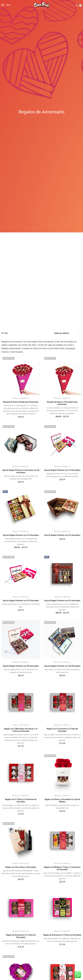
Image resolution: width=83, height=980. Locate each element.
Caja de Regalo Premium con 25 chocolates (62, 601)
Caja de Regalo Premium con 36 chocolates (21, 666)
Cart (78, 5)
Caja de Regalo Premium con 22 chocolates (62, 535)
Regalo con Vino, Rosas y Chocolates (21, 867)
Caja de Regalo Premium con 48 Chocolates (62, 666)
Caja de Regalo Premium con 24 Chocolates (21, 601)
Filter (5, 333)
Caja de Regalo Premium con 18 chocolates (21, 535)
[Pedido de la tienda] (67, 333)
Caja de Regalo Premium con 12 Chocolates (62, 470)
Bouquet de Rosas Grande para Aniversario (21, 402)
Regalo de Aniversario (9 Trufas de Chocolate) (62, 935)
